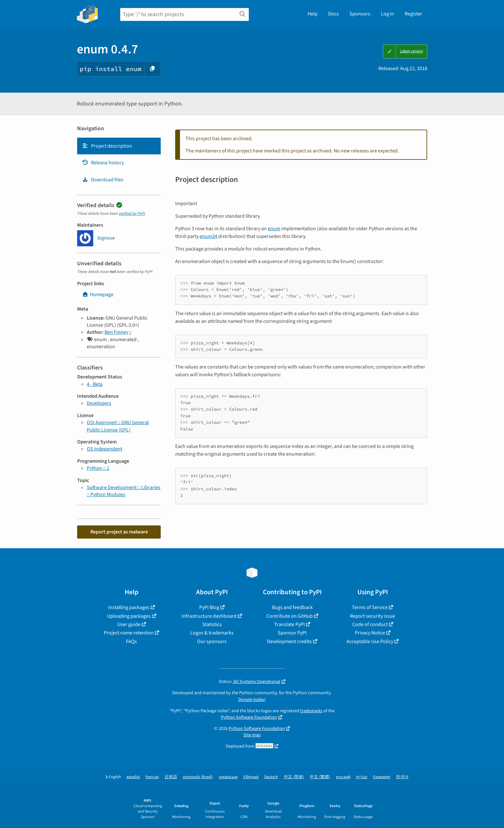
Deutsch (271, 777)
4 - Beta (95, 384)
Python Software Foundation (249, 717)
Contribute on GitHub (290, 616)
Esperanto (382, 777)
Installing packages (129, 607)
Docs (333, 14)
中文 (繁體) (320, 777)
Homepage (98, 295)
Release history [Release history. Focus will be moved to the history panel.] (103, 163)
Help (313, 14)
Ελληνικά (251, 777)
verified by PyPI (132, 214)
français (152, 777)
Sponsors (360, 14)
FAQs (131, 641)
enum (274, 229)
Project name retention (129, 633)
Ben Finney (116, 332)
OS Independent (104, 449)
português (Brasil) (198, 777)
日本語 (171, 777)
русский (343, 777)
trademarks (311, 711)
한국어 (402, 777)
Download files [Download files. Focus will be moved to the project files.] (103, 180)
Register (414, 14)
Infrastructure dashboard (209, 616)
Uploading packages (129, 616)
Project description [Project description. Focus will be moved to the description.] (107, 146)
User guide (129, 624)
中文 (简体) (294, 777)
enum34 (208, 236)
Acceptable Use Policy (370, 641)
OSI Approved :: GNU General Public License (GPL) (118, 426)
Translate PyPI (289, 624)
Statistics (212, 624)
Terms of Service (370, 607)
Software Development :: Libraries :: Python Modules (124, 491)
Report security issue (373, 616)
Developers (99, 403)
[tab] (119, 146)
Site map (252, 735)
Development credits (289, 641)
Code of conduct (370, 624)
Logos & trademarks (212, 633)
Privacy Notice (370, 633)
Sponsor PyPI (292, 633)
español (133, 777)
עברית (362, 777)
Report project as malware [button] (119, 532)
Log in (387, 14)
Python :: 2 (98, 468)
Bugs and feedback (292, 607)
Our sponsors (212, 641)
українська (228, 777)
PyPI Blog (209, 607)
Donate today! (252, 700)
